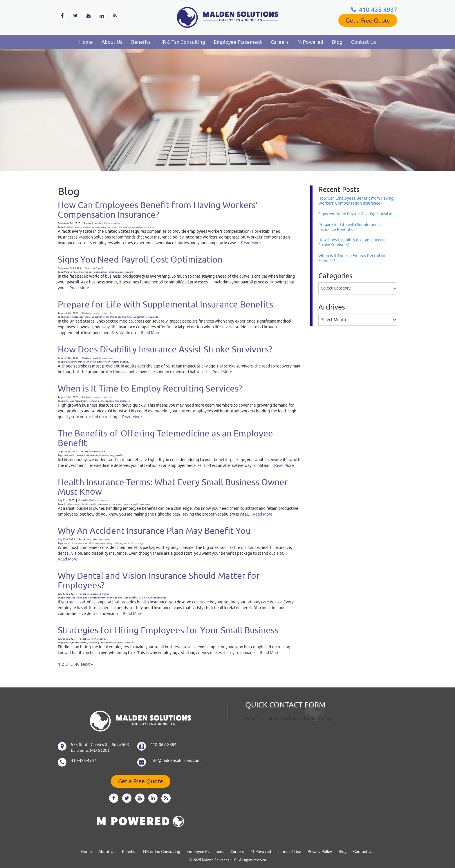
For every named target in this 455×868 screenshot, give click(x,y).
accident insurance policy (99, 543)
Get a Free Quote (368, 20)
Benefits (141, 42)
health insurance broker (77, 504)
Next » (87, 664)
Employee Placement (238, 42)
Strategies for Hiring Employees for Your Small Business (168, 630)
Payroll (99, 268)
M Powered (310, 42)
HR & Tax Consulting (182, 42)
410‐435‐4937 (374, 10)
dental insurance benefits (103, 598)
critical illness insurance (77, 317)
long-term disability (96, 362)
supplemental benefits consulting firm (111, 317)
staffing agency (98, 639)
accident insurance (99, 539)
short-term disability (118, 362)
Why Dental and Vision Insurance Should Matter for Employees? (159, 580)
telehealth (69, 455)
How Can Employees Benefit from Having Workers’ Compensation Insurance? (158, 210)
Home (86, 42)
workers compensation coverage (100, 227)
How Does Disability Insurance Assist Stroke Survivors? (165, 349)
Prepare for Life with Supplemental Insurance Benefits (165, 304)
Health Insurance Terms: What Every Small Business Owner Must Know (173, 487)
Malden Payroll (72, 272)
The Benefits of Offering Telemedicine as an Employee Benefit (165, 438)
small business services (121, 643)
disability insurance (103, 358)
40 (77, 664)
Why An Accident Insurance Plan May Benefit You (154, 531)
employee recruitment (76, 401)
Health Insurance (98, 500)
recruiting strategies (120, 401)
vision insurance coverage (152, 598)
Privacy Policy (320, 851)
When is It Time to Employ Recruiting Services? (150, 388)
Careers (280, 42)
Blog (337, 42)
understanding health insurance (133, 504)
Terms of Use (289, 851)
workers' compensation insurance (137, 227)
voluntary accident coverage (128, 543)
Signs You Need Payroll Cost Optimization (140, 259)
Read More (251, 243)
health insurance (73, 227)
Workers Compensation (107, 223)
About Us (112, 42)
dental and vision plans (76, 598)
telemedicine (98, 452)
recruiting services (98, 401)
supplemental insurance (145, 317)
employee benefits (103, 313)
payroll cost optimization (94, 272)
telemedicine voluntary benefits (107, 455)
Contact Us (364, 42)
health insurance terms (103, 504)
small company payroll (121, 272)
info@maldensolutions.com (175, 760)
